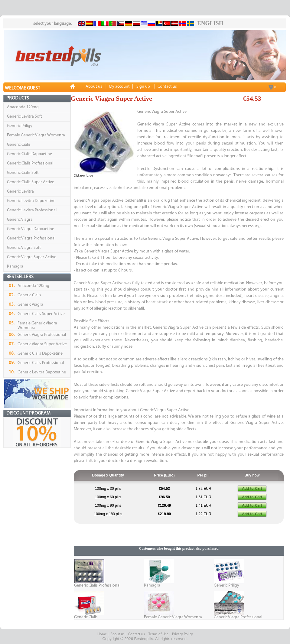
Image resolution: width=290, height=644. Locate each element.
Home (102, 634)
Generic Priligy (20, 126)
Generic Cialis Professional (30, 163)
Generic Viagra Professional (31, 238)
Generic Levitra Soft (24, 117)
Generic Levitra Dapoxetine (31, 201)
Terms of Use (158, 634)
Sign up (143, 87)
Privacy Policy (182, 634)
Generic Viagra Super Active (32, 257)
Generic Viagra (20, 220)
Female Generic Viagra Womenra (36, 135)
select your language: (52, 24)
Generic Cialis (19, 145)
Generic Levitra (20, 192)
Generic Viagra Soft (24, 248)
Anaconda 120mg (23, 107)
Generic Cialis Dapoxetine (29, 154)
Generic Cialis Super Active (31, 182)
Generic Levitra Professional (32, 210)
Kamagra (15, 267)
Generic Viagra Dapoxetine (31, 229)
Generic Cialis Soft (23, 173)
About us (117, 634)
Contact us (137, 634)
